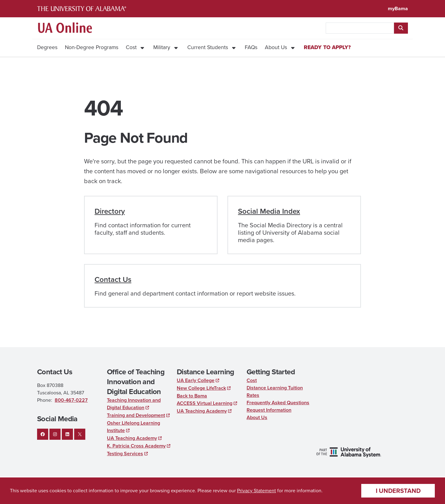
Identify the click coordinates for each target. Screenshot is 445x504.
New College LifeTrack (201, 388)
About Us (276, 47)
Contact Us (113, 279)
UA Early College (196, 380)
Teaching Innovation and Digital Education (134, 404)
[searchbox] (360, 28)
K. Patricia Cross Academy (136, 446)
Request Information (269, 410)
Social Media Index (269, 211)
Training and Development (136, 415)
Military (162, 47)
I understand (398, 491)
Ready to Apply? (327, 47)
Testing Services (125, 454)
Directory (110, 211)
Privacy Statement (256, 491)
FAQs (251, 47)
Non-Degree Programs (92, 47)
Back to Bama (192, 396)
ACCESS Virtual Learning (205, 403)
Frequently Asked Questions (278, 403)
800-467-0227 (71, 400)
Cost (131, 47)
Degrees (47, 47)
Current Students (208, 47)
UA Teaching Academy (132, 438)
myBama (398, 8)
